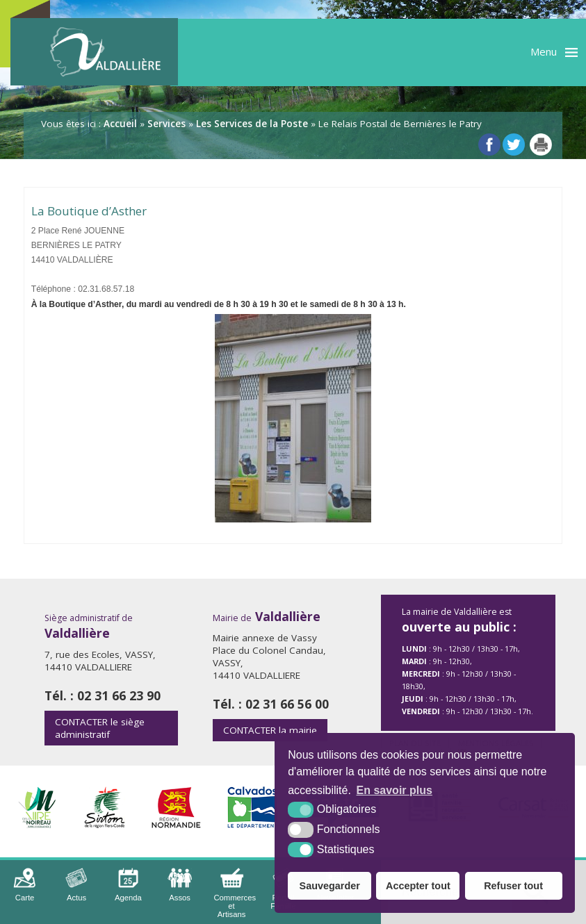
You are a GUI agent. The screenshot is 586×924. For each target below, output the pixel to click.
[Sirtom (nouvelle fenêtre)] (105, 824)
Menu (544, 51)
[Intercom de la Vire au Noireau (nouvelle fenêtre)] (36, 824)
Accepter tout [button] (418, 886)
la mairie (270, 730)
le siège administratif (100, 728)
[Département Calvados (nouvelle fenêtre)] (254, 824)
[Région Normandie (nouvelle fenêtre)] (176, 824)
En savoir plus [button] (394, 790)
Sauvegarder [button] (330, 886)
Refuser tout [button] (513, 886)
